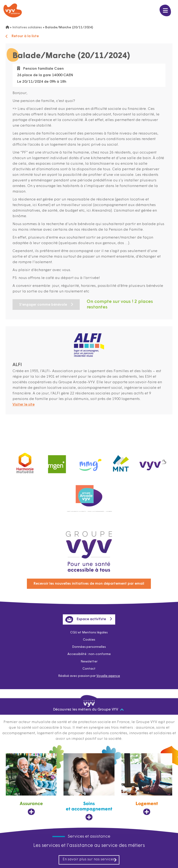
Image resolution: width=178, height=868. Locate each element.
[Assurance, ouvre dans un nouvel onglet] (31, 784)
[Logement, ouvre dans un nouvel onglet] (147, 784)
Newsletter (89, 660)
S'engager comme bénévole (44, 305)
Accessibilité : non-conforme (89, 653)
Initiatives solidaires (28, 28)
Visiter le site (24, 405)
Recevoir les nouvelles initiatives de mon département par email (89, 581)
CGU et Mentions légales (89, 631)
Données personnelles (89, 646)
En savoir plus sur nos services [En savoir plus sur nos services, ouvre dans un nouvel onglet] (90, 860)
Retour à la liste (23, 36)
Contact (89, 668)
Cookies (89, 638)
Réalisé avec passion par (89, 676)
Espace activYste (85, 617)
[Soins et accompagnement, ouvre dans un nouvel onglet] (89, 787)
